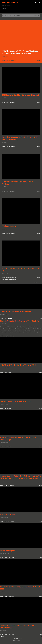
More (39, 60)
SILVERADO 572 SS (7, 514)
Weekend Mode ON (9, 226)
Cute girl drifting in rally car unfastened (15, 311)
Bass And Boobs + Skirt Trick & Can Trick (16, 401)
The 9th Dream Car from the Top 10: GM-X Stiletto (20, 321)
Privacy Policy (17, 640)
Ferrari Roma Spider (8, 551)
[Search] (36, 3)
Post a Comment (11, 60)
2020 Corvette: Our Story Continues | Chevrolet (20, 95)
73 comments (8, 319)
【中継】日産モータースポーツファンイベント (18, 365)
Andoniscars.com (10, 3)
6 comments (8, 372)
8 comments (8, 408)
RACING (4, 9)
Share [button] (3, 60)
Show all (37, 16)
